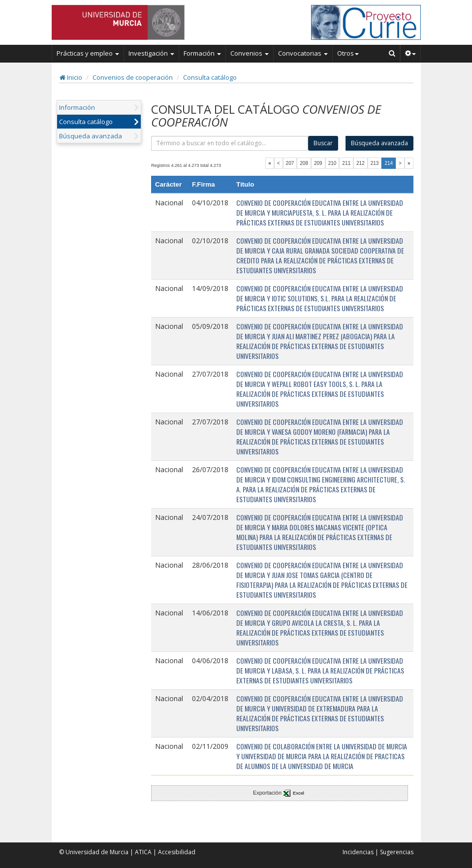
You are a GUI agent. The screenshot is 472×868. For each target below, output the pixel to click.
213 (375, 163)
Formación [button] (202, 53)
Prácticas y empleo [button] (88, 53)
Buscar (323, 143)
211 (346, 163)
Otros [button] (348, 53)
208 (304, 163)
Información (77, 107)
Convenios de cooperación (133, 77)
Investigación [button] (151, 53)
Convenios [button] (250, 53)
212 (361, 163)
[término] (230, 143)
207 (290, 163)
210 (332, 163)
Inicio (71, 77)
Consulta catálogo (210, 77)
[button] (411, 53)
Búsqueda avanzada (91, 136)
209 (318, 163)
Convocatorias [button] (303, 53)
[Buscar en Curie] (392, 53)
